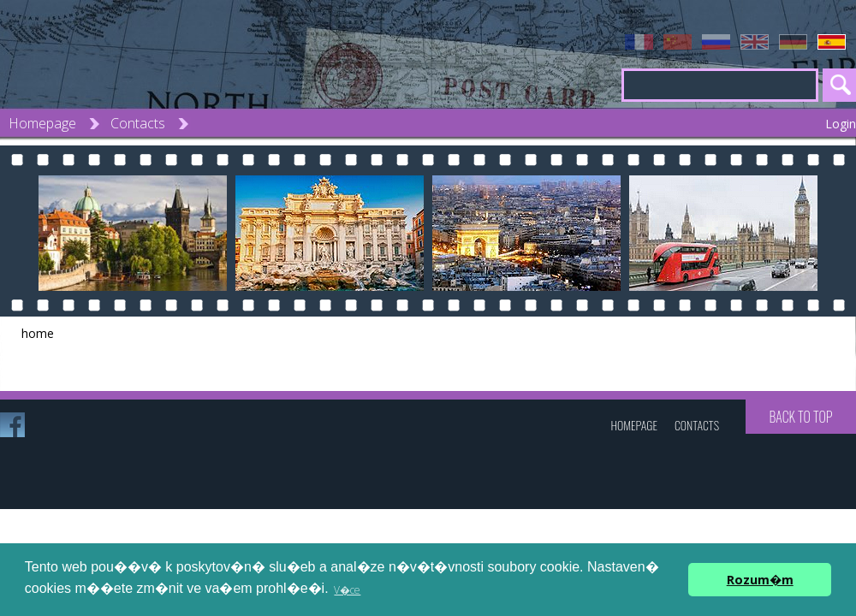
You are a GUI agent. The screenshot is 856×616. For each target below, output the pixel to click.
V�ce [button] (347, 590)
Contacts (138, 123)
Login (841, 124)
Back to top (800, 417)
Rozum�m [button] (760, 580)
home (38, 333)
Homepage (42, 123)
